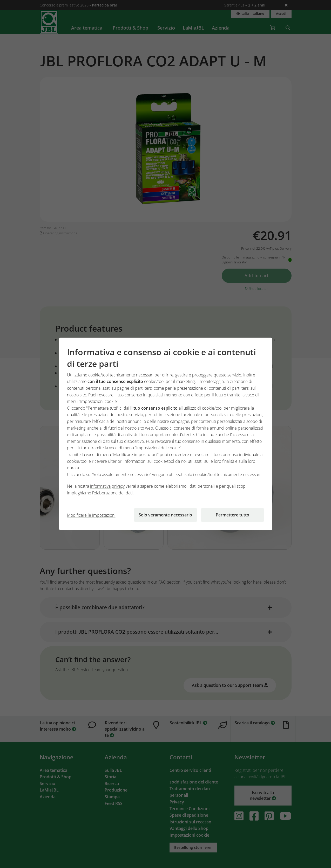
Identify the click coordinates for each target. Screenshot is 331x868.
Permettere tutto (232, 515)
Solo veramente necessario (165, 515)
